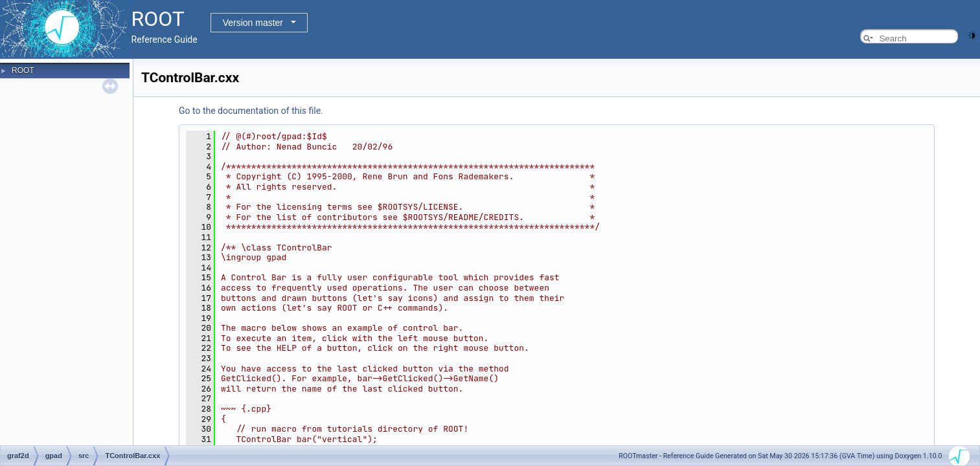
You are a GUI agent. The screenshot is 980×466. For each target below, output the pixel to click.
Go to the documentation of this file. (251, 111)
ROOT (23, 71)
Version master (253, 23)
